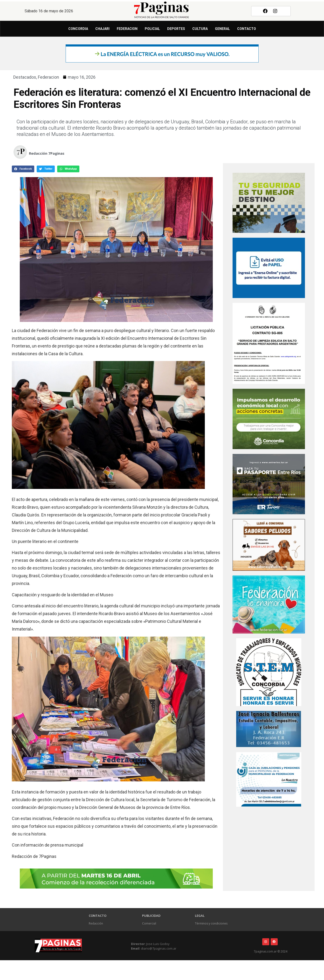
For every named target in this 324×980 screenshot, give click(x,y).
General (222, 29)
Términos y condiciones (211, 923)
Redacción (96, 923)
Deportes (176, 29)
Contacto (247, 29)
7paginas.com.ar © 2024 (271, 951)
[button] (23, 169)
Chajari (102, 29)
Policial (152, 29)
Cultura (200, 29)
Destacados (25, 77)
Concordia (78, 29)
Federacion (127, 29)
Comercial (149, 923)
